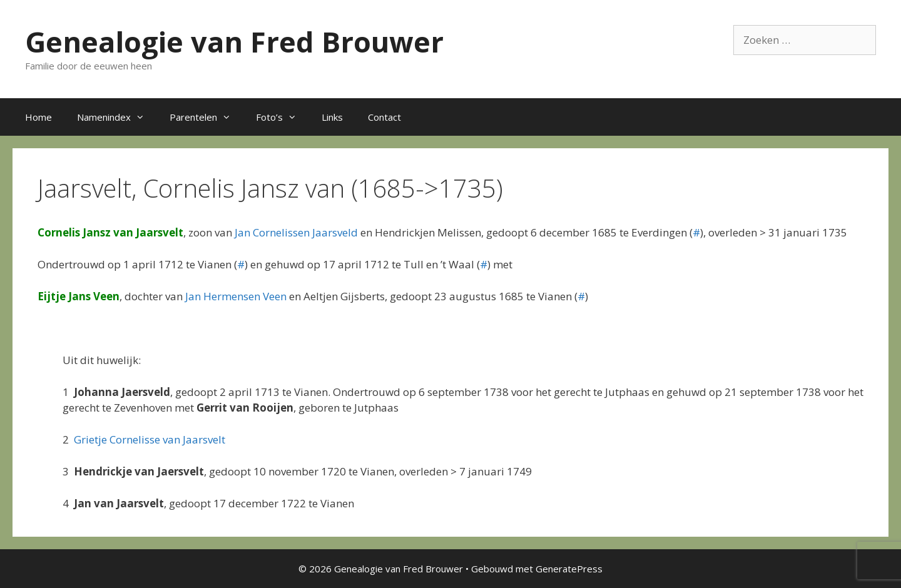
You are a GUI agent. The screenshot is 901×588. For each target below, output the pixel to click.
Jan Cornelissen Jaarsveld (296, 232)
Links (332, 117)
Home (38, 117)
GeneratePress (569, 569)
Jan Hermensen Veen (236, 296)
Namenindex (117, 117)
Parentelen (206, 117)
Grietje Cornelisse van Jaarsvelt (150, 439)
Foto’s (283, 117)
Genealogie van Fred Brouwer (234, 42)
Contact (384, 117)
